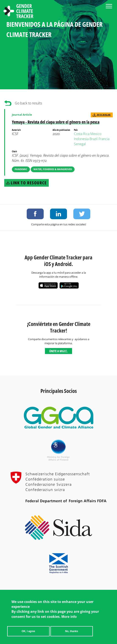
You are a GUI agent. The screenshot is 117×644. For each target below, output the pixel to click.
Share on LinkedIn (58, 214)
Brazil (94, 139)
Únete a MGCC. (58, 351)
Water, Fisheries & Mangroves (53, 169)
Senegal (80, 144)
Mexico (96, 134)
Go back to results (28, 103)
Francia (104, 139)
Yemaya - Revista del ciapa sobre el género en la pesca (56, 122)
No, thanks (72, 632)
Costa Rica (82, 134)
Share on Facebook (35, 214)
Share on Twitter (82, 214)
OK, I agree (28, 632)
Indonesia (81, 139)
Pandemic (21, 169)
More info (69, 618)
